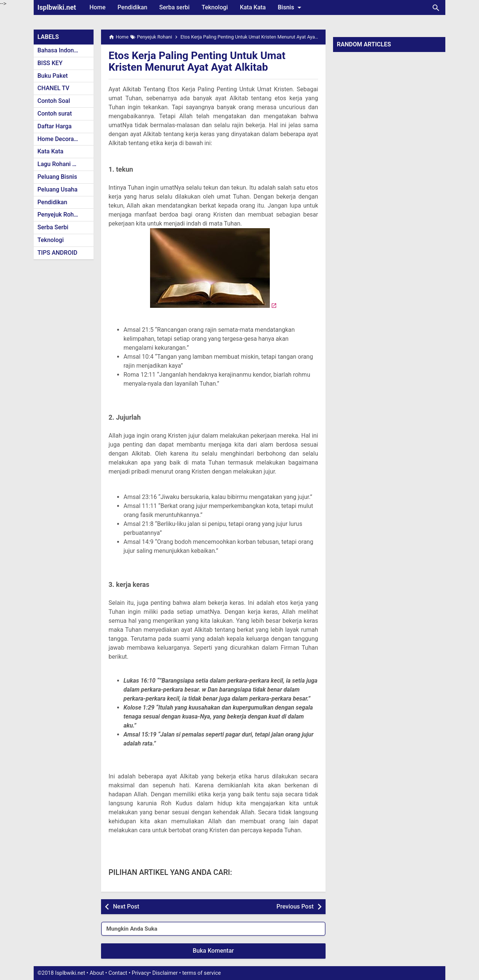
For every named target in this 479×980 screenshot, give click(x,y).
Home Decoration (61, 139)
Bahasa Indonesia (61, 50)
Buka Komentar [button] (213, 951)
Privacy (141, 973)
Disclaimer (165, 973)
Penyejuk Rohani (60, 215)
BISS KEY (50, 63)
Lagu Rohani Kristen (64, 164)
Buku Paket (53, 76)
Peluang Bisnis (57, 177)
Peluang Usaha (57, 189)
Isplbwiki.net (57, 7)
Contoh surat (55, 114)
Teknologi (215, 7)
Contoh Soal (54, 101)
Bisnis (291, 7)
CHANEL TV (53, 88)
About (97, 973)
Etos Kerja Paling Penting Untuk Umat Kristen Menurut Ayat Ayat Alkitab (197, 61)
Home (97, 7)
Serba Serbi (53, 227)
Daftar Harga (54, 126)
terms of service (202, 973)
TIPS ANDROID (57, 253)
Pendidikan (132, 7)
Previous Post (295, 906)
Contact (118, 973)
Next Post (126, 906)
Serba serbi (175, 7)
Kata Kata (253, 7)
